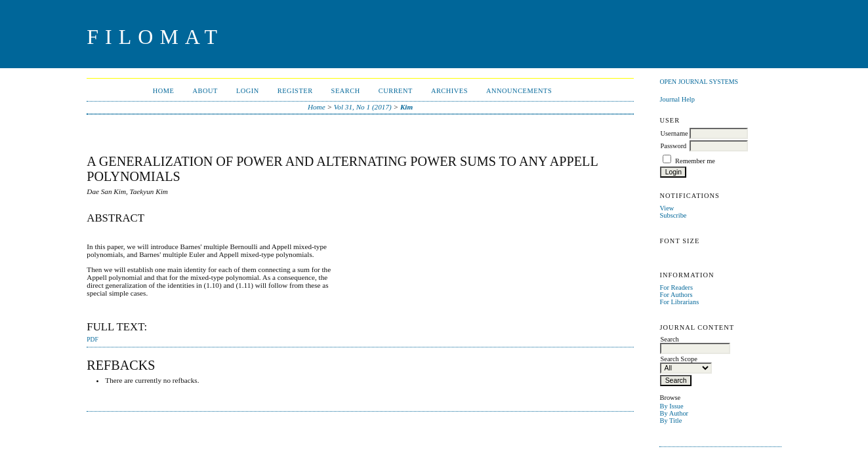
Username (674, 133)
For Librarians (679, 302)
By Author (674, 413)
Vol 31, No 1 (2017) (363, 107)
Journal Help (677, 99)
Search (346, 91)
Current (396, 91)
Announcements (519, 91)
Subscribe (673, 215)
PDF (92, 340)
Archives (449, 91)
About (205, 91)
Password (673, 146)
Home (164, 91)
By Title (671, 421)
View (667, 208)
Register (295, 91)
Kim (406, 107)
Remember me (695, 161)
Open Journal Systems (699, 82)
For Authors (676, 295)
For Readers (676, 287)
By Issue (671, 406)
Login (248, 91)
